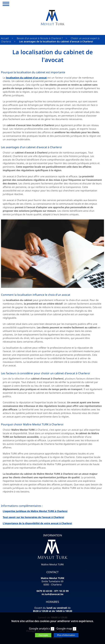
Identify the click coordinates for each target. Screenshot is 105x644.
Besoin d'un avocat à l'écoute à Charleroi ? (40, 38)
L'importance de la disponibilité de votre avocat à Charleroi (37, 523)
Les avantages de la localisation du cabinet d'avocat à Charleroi (56, 41)
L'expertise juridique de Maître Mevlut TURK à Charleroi (35, 511)
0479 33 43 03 (44, 591)
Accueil (5, 38)
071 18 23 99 (61, 591)
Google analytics (40, 628)
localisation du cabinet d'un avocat (26, 78)
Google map (64, 628)
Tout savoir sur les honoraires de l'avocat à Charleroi (33, 517)
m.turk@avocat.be (52, 594)
